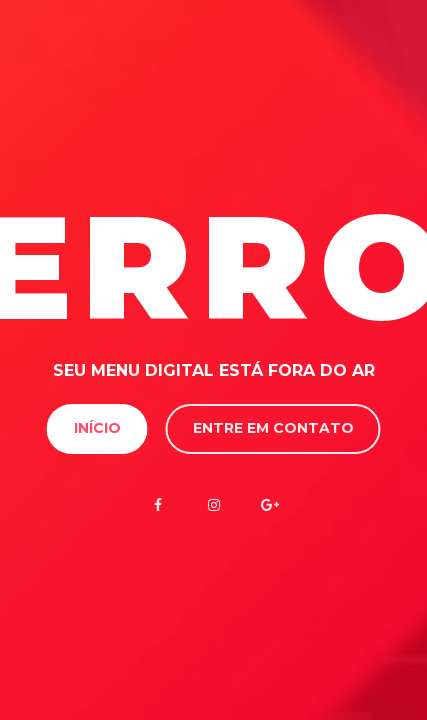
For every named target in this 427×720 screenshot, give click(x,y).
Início (97, 428)
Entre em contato (273, 428)
